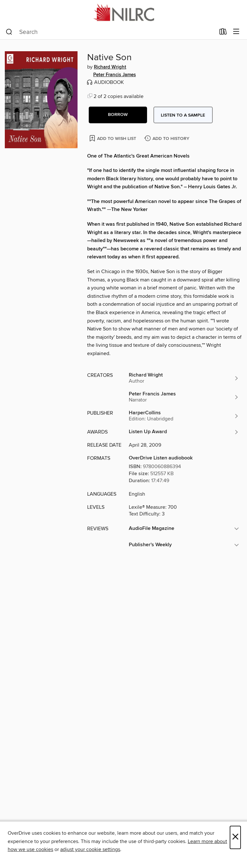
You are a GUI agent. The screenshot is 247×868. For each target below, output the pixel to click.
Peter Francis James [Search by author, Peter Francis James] (115, 75)
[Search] (9, 32)
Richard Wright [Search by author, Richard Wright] (110, 67)
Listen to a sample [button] (183, 115)
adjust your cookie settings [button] (90, 849)
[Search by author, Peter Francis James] (184, 397)
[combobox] (111, 32)
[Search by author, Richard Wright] (184, 378)
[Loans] (223, 33)
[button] (118, 115)
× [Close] (235, 837)
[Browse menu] (236, 32)
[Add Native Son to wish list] (113, 138)
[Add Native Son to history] (168, 139)
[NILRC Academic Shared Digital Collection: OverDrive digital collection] (124, 12)
